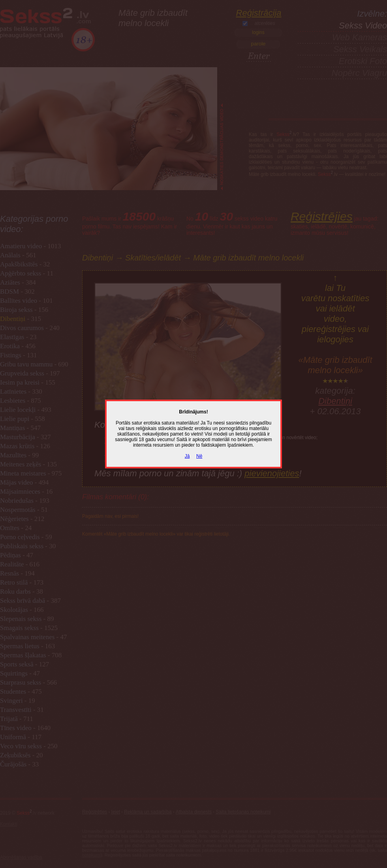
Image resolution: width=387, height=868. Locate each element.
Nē (199, 456)
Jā (187, 456)
